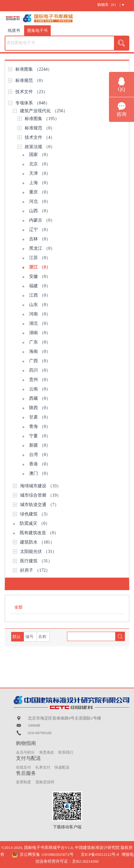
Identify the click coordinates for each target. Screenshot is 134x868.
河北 (40, 201)
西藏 (40, 398)
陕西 (40, 408)
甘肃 (40, 417)
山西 (40, 211)
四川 (40, 370)
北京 (40, 164)
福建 (40, 286)
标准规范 (30, 80)
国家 (40, 155)
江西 (40, 295)
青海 (40, 426)
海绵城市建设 (41, 486)
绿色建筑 (35, 514)
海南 (40, 351)
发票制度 (23, 782)
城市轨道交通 (39, 505)
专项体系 (33, 103)
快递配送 (62, 767)
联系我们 (66, 752)
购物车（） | (109, 5)
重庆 (40, 192)
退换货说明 (45, 782)
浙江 (40, 267)
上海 (40, 183)
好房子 (35, 570)
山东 (40, 305)
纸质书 (14, 30)
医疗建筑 (36, 561)
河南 (40, 314)
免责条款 (47, 752)
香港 (40, 464)
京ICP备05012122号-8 (100, 854)
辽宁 (40, 230)
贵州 (40, 380)
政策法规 (40, 147)
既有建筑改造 (39, 533)
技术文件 (31, 92)
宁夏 (40, 436)
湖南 (40, 333)
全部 (18, 607)
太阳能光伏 (38, 552)
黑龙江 (42, 248)
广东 (40, 342)
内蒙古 (42, 220)
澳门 (40, 473)
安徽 (40, 276)
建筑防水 (37, 542)
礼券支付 (43, 767)
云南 (40, 389)
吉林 (40, 239)
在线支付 (23, 767)
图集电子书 (37, 30)
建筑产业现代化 (44, 111)
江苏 (40, 258)
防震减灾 (35, 523)
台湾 (40, 455)
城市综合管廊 (41, 495)
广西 (40, 361)
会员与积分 (25, 752)
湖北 (40, 323)
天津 (40, 173)
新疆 (40, 445)
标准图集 (34, 69)
